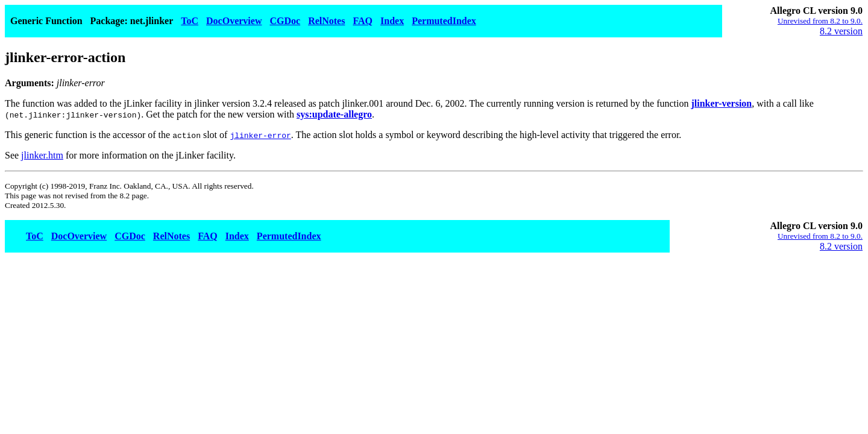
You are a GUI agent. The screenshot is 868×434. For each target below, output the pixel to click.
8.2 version (841, 31)
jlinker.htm (42, 155)
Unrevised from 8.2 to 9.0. (820, 21)
